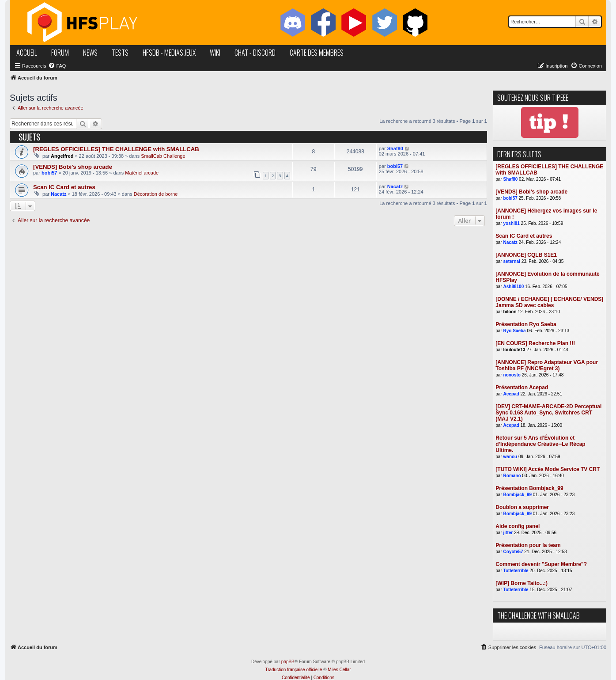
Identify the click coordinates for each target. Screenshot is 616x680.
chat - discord (255, 53)
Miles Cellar (339, 670)
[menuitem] (57, 66)
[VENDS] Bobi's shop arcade (73, 167)
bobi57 (49, 173)
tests (120, 53)
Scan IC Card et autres (64, 187)
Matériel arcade (142, 173)
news (90, 53)
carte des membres (317, 53)
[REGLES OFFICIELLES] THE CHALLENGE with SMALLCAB (116, 149)
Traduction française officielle (293, 670)
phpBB (288, 662)
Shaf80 (395, 148)
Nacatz (59, 194)
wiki (215, 53)
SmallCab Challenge (163, 156)
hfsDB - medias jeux (169, 53)
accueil (27, 53)
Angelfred (62, 156)
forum (60, 53)
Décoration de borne (156, 194)
